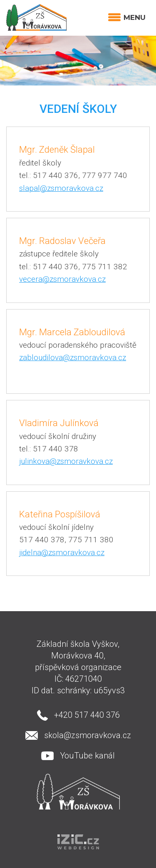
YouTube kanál (87, 756)
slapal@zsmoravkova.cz (61, 188)
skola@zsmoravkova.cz (88, 735)
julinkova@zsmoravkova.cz (66, 461)
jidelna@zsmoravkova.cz (62, 552)
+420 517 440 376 (87, 715)
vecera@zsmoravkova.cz (62, 279)
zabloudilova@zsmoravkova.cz (73, 357)
